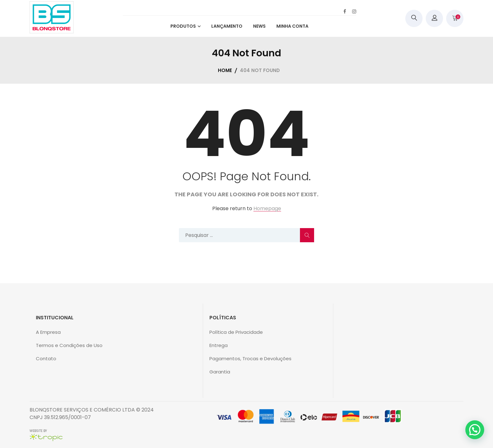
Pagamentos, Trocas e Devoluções (250, 358)
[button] (475, 430)
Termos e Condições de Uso (69, 345)
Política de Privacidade (236, 332)
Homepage (267, 209)
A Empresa (48, 332)
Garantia (220, 372)
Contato (46, 358)
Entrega (219, 345)
